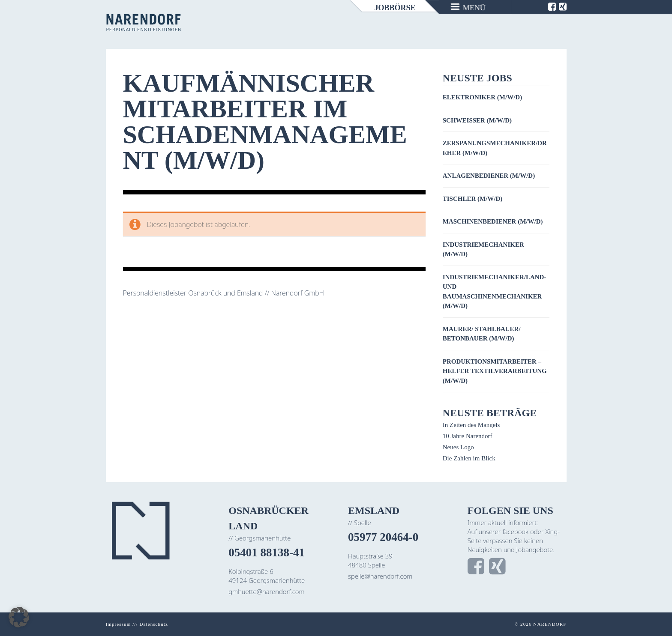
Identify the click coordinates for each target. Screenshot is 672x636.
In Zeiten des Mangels (471, 425)
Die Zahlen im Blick (469, 458)
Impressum (118, 624)
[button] (19, 617)
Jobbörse (395, 8)
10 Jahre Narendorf (468, 436)
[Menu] (468, 7)
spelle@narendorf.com (380, 576)
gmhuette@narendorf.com (266, 591)
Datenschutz (153, 624)
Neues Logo (458, 447)
